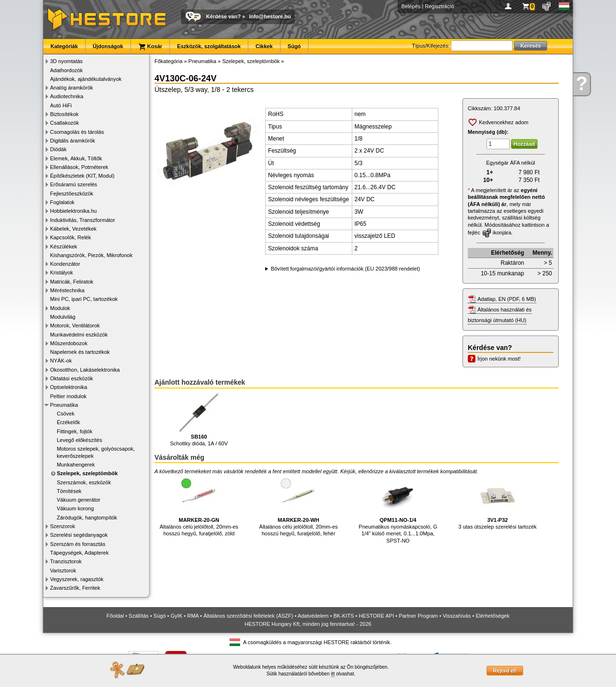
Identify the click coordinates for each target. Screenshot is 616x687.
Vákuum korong (75, 508)
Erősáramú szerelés (74, 184)
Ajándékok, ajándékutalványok (86, 79)
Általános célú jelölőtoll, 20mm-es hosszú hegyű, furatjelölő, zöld (199, 507)
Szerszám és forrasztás (78, 544)
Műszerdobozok (69, 343)
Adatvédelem (313, 616)
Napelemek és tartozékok (80, 352)
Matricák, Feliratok (72, 282)
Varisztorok (63, 570)
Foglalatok (62, 202)
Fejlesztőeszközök (72, 194)
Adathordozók (66, 70)
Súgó (295, 46)
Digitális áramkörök (73, 141)
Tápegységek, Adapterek (79, 553)
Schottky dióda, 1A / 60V (199, 420)
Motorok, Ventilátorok (75, 325)
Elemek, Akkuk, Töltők (76, 158)
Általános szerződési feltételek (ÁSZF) (248, 616)
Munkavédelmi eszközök (79, 335)
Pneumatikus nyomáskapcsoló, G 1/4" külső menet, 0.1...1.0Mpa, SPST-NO (398, 510)
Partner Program (418, 616)
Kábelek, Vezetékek (73, 229)
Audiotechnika (67, 96)
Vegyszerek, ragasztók (77, 579)
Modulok (60, 308)
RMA (193, 616)
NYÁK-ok (61, 361)
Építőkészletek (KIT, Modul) (82, 176)
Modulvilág (63, 317)
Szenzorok (63, 526)
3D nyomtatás (66, 61)
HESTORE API (377, 616)
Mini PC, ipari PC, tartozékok (84, 299)
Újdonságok (108, 46)
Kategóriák (64, 46)
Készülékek (64, 246)
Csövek (66, 414)
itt (333, 674)
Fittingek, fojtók (75, 431)
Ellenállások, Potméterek (79, 167)
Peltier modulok (68, 396)
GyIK (177, 616)
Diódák (58, 149)
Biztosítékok (64, 114)
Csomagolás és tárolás (77, 132)
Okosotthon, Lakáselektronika (85, 370)
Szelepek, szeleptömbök (87, 473)
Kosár (150, 47)
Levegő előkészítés (79, 440)
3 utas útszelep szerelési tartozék (497, 503)
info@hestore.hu (270, 16)
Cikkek (264, 46)
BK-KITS (344, 616)
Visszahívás (457, 616)
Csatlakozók (64, 123)
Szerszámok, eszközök (84, 482)
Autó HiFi (61, 105)
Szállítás (139, 616)
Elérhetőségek (492, 616)
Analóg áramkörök (71, 88)
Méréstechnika (67, 290)
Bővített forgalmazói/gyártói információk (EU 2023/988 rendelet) (346, 269)
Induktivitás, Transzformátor (83, 220)
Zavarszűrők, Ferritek (75, 588)
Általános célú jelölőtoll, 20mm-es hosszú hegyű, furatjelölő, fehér (299, 507)
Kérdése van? (223, 16)
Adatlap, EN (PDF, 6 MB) (507, 299)
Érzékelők (68, 422)
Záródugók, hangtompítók (87, 518)
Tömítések (69, 491)
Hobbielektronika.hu (73, 211)
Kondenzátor (65, 264)
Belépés (411, 6)
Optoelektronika (69, 387)
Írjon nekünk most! (499, 359)
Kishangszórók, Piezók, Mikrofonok (91, 255)
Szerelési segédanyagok (79, 535)
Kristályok (62, 272)
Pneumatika (64, 405)
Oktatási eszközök (71, 378)
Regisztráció (440, 6)
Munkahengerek (76, 465)
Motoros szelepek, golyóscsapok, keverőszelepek (96, 452)
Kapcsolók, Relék (71, 237)
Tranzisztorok (66, 561)
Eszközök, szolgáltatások (209, 46)
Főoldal (115, 616)
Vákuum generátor (79, 500)
